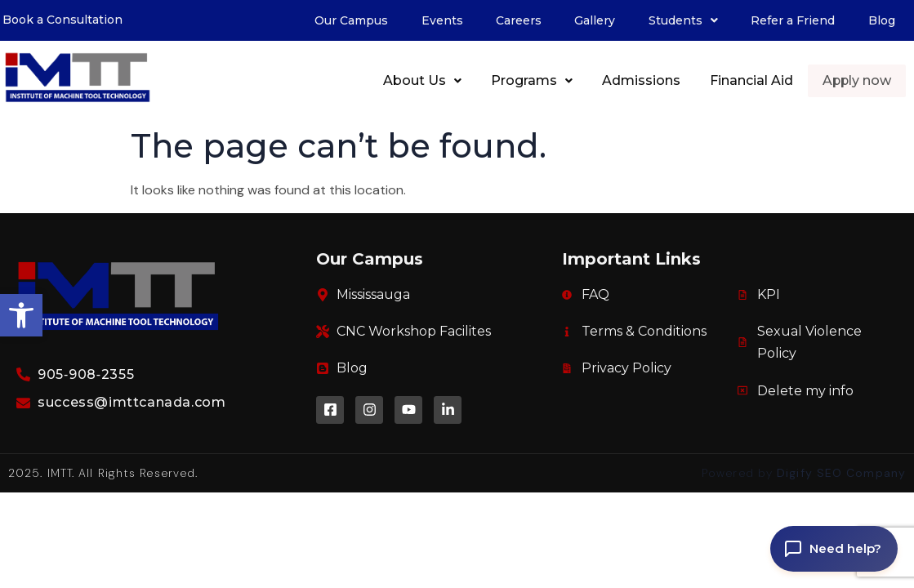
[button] (683, 20)
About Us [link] (423, 80)
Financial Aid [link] (752, 80)
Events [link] (442, 20)
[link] (21, 315)
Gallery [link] (595, 20)
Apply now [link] (857, 80)
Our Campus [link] (351, 20)
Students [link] (683, 20)
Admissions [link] (642, 80)
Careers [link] (519, 20)
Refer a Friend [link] (793, 20)
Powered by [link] (804, 473)
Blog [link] (882, 20)
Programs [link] (533, 80)
